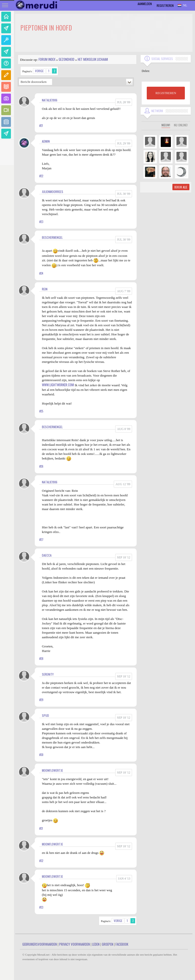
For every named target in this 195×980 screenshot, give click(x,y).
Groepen (108, 944)
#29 (41, 700)
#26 (41, 466)
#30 (41, 755)
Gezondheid (67, 59)
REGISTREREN (166, 93)
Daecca (47, 555)
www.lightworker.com (58, 385)
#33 (41, 907)
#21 (41, 126)
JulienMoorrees (53, 192)
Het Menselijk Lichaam (93, 59)
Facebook (122, 944)
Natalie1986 (50, 100)
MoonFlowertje (52, 770)
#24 (41, 273)
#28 (41, 659)
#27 (41, 540)
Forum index (47, 59)
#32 (41, 861)
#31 (41, 828)
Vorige (39, 71)
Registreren (165, 5)
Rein (45, 289)
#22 (41, 176)
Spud (45, 715)
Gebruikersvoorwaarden (40, 944)
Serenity (48, 674)
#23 (41, 222)
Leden (96, 944)
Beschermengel (52, 237)
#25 (41, 411)
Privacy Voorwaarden (75, 944)
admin (46, 141)
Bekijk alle (181, 187)
